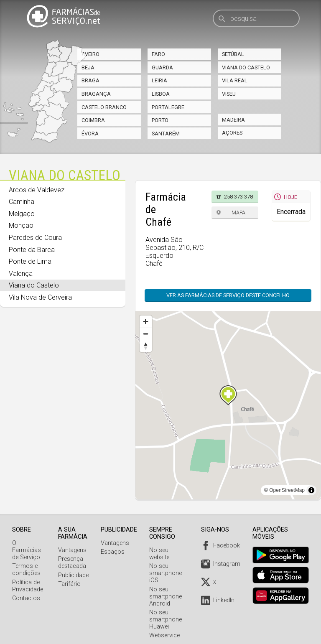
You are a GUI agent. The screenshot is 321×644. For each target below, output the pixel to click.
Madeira (233, 120)
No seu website (171, 550)
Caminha (22, 202)
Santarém (166, 134)
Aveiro (90, 54)
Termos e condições (26, 563)
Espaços (114, 552)
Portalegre (168, 107)
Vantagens (74, 550)
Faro (158, 54)
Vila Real (235, 80)
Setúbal (233, 54)
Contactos (26, 591)
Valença (21, 274)
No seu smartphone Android (167, 589)
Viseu (229, 94)
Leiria (159, 80)
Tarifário (71, 584)
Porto (160, 120)
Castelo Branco (104, 107)
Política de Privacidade (28, 579)
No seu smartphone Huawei (167, 612)
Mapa (238, 213)
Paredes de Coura (35, 238)
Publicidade (75, 575)
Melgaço (22, 214)
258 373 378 (238, 197)
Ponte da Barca (32, 250)
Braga (90, 80)
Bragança (96, 94)
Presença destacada (73, 563)
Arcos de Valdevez (37, 190)
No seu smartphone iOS (167, 566)
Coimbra (93, 120)
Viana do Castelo (246, 67)
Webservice (166, 628)
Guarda (162, 67)
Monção (21, 225)
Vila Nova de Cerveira (40, 297)
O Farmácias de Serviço (29, 547)
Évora (90, 134)
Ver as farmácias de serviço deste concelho (228, 295)
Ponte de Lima (30, 261)
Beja (88, 67)
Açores (232, 133)
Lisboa (161, 94)
